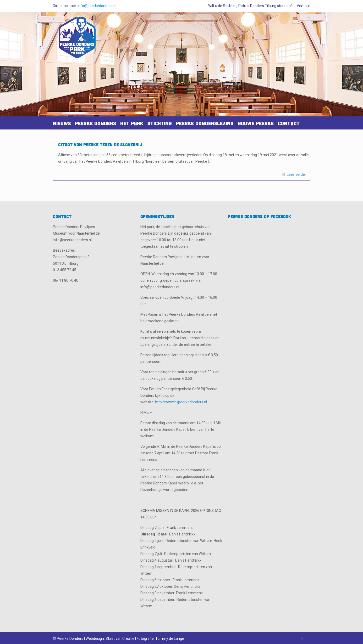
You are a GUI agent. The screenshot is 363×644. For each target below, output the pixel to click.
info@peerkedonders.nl (97, 6)
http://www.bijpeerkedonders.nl (181, 402)
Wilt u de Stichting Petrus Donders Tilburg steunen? (250, 6)
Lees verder (296, 174)
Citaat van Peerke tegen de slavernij (100, 145)
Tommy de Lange (170, 639)
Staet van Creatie (120, 639)
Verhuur (303, 6)
